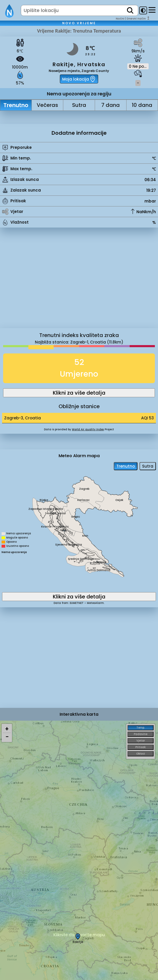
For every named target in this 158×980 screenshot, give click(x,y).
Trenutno (16, 105)
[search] (130, 10)
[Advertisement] (79, 282)
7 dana (110, 105)
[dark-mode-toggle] (143, 10)
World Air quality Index (88, 429)
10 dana (142, 105)
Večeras (47, 105)
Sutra (79, 105)
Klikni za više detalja (79, 393)
